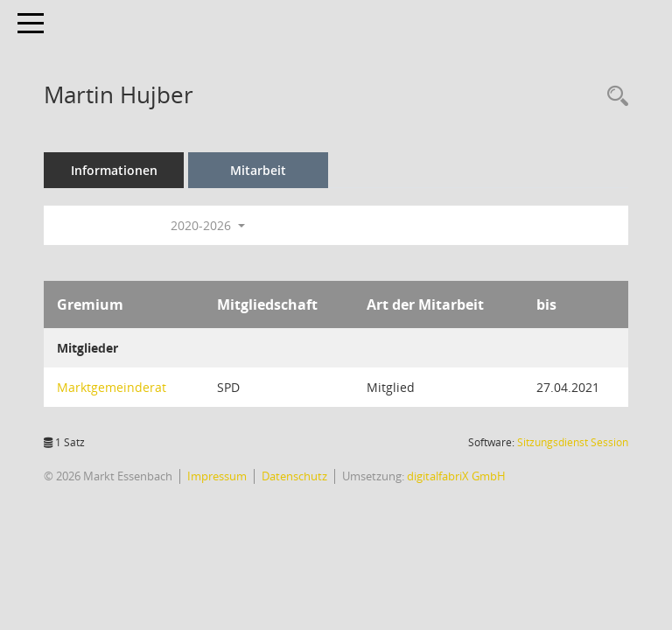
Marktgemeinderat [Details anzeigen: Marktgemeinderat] (112, 387)
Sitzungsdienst (573, 442)
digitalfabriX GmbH (456, 476)
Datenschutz (294, 476)
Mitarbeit (258, 170)
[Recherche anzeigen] (613, 97)
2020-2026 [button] (208, 225)
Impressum (217, 476)
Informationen (114, 170)
